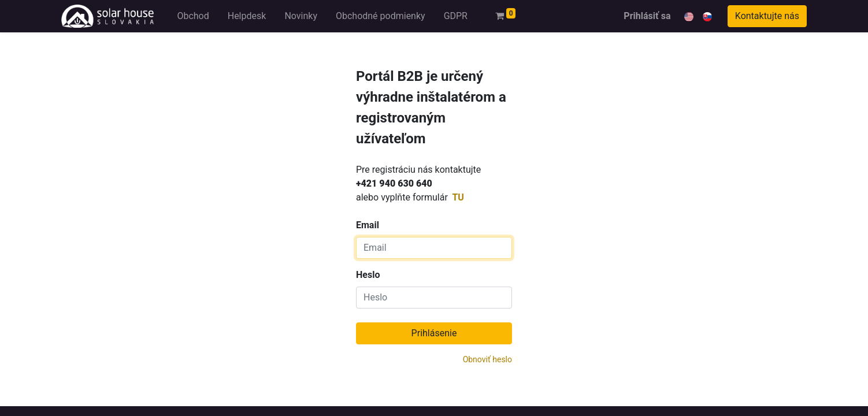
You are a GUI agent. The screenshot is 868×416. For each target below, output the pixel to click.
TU (458, 197)
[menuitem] (193, 16)
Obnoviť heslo (487, 359)
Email (431, 149)
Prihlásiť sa (647, 16)
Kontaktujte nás (767, 16)
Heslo (368, 275)
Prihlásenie (434, 333)
